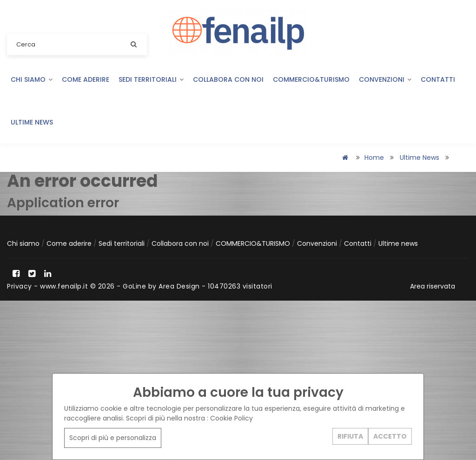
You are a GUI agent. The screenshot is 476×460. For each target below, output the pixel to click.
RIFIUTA (350, 436)
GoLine (134, 286)
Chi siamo (32, 79)
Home (374, 158)
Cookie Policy (231, 418)
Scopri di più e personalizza (113, 438)
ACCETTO (390, 436)
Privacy (20, 286)
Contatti (438, 79)
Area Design (179, 286)
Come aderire (86, 79)
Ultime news (32, 122)
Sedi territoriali (151, 79)
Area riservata (433, 286)
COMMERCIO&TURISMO (311, 79)
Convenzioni (385, 79)
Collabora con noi (228, 79)
